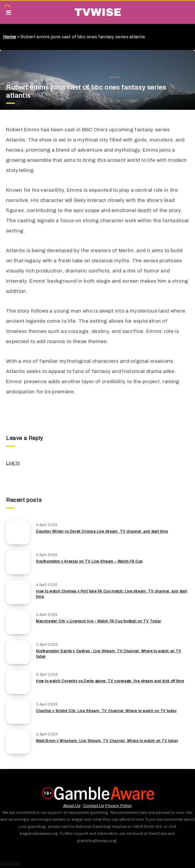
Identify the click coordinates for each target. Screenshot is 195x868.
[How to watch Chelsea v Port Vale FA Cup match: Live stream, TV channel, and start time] (18, 592)
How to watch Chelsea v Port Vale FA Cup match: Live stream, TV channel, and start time (112, 594)
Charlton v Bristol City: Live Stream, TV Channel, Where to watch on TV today (106, 711)
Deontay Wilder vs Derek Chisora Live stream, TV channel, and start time (102, 532)
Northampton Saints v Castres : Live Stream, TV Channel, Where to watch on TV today (109, 654)
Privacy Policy (118, 806)
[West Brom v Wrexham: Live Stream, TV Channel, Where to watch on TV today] (18, 742)
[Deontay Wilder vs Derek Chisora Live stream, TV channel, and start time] (18, 532)
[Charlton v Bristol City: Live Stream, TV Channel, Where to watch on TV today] (18, 712)
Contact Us (94, 806)
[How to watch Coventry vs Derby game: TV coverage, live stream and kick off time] (18, 682)
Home (9, 37)
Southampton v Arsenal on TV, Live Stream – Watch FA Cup (89, 561)
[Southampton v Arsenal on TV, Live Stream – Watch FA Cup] (18, 562)
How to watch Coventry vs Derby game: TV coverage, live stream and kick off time (110, 681)
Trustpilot (10, 863)
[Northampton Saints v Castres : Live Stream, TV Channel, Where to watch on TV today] (18, 652)
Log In (13, 463)
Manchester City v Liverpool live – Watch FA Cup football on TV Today (99, 621)
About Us (72, 806)
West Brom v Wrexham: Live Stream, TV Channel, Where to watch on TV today (107, 741)
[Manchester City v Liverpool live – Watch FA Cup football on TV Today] (18, 622)
